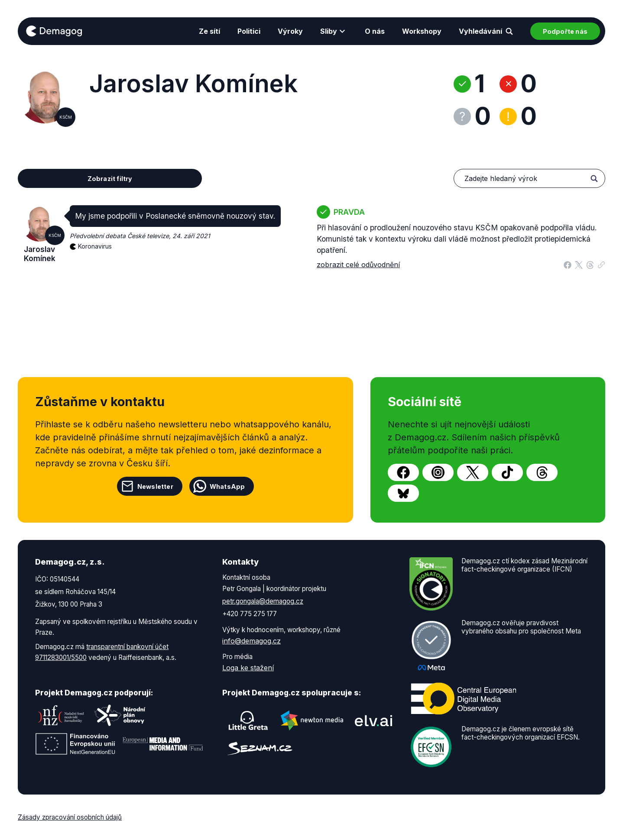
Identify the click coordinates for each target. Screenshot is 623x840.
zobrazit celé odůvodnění (358, 265)
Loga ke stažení (248, 668)
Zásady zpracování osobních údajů (70, 817)
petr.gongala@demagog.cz (263, 601)
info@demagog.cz (251, 641)
